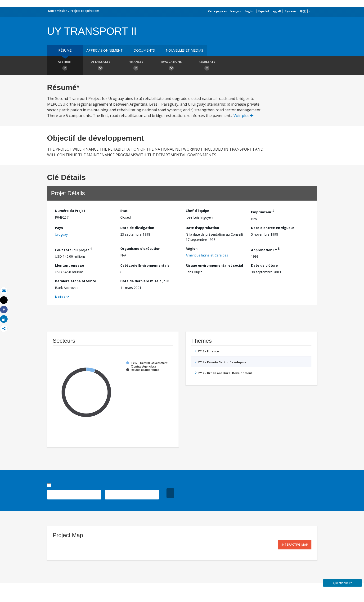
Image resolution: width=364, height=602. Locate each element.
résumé (65, 50)
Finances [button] (136, 66)
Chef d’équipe (197, 211)
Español (264, 11)
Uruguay (61, 234)
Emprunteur (263, 211)
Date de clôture (264, 265)
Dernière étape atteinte (76, 281)
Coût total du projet (73, 249)
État (124, 211)
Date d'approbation (202, 228)
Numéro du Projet (70, 211)
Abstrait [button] (65, 66)
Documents (144, 50)
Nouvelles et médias (184, 50)
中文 (303, 11)
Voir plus (243, 116)
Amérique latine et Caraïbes (207, 255)
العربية (277, 11)
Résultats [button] (207, 66)
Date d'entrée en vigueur (273, 228)
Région (192, 249)
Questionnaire (343, 583)
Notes (60, 297)
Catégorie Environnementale (145, 265)
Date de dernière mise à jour (145, 281)
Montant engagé (70, 265)
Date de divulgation (137, 228)
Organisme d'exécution (140, 249)
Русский (290, 11)
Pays (59, 228)
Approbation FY (265, 249)
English (250, 11)
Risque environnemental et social (214, 265)
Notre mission (58, 11)
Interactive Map (295, 545)
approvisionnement (105, 50)
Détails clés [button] (100, 66)
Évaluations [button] (171, 66)
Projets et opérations (85, 11)
